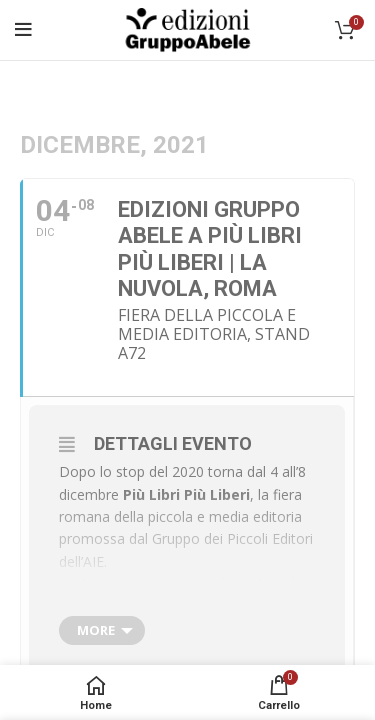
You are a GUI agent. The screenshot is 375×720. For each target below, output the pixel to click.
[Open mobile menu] (23, 30)
